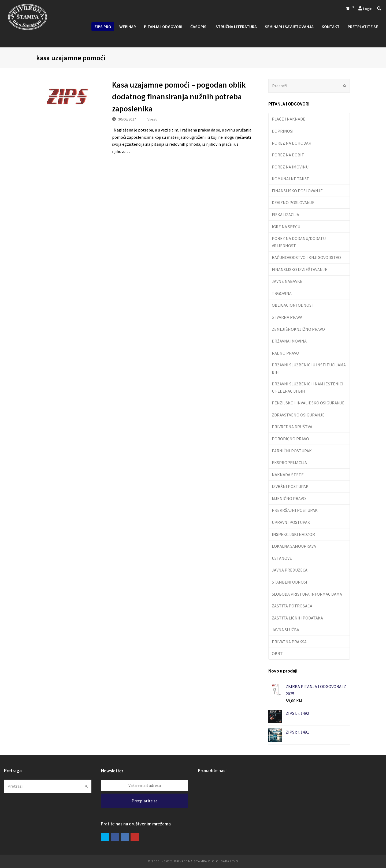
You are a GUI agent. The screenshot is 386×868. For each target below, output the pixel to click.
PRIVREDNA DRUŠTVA (292, 427)
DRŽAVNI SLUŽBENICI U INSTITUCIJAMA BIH (309, 368)
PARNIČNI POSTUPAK (292, 451)
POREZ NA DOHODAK (292, 143)
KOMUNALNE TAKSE (290, 179)
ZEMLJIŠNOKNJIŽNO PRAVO (298, 329)
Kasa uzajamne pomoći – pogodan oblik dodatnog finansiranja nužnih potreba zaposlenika (179, 97)
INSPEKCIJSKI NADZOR (293, 534)
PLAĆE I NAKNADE (289, 119)
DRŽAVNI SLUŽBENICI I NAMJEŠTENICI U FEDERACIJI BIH (308, 387)
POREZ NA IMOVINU (290, 167)
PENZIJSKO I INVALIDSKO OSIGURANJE (308, 403)
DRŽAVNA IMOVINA (289, 341)
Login (368, 8)
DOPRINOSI (283, 131)
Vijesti (152, 119)
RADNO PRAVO (285, 353)
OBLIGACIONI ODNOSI (292, 305)
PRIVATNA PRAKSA (289, 642)
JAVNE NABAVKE (287, 281)
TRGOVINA (282, 293)
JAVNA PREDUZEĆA (290, 570)
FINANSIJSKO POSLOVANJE (297, 191)
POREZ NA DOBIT (288, 155)
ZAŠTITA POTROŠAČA (292, 606)
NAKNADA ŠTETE (288, 475)
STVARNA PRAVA (287, 317)
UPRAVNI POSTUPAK (291, 522)
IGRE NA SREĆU (286, 227)
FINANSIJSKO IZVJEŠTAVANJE (300, 269)
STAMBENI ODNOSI (289, 582)
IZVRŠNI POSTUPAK (290, 486)
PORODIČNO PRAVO (290, 439)
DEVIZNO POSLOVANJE (293, 202)
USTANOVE (282, 558)
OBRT (277, 653)
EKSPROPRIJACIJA (289, 463)
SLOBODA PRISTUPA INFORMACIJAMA (307, 594)
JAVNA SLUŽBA (285, 630)
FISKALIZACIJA (285, 215)
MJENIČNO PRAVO (289, 498)
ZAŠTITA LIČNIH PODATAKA (297, 618)
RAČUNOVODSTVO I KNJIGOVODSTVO (306, 257)
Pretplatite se (145, 801)
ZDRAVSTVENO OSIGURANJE (298, 415)
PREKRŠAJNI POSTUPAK (295, 510)
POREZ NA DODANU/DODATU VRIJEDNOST (299, 242)
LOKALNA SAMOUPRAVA (294, 546)
